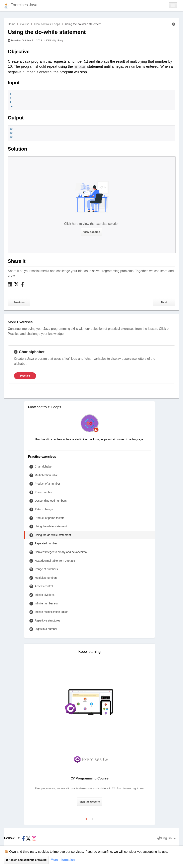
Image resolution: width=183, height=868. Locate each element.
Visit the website (90, 802)
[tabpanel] (91, 364)
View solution (92, 232)
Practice (25, 376)
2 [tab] (93, 818)
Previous (19, 302)
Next (164, 302)
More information (63, 860)
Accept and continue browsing (26, 860)
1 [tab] (87, 818)
